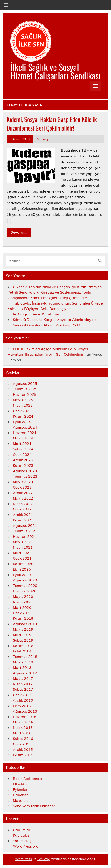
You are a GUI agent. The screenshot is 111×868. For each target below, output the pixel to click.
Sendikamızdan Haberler (34, 806)
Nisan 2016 (23, 728)
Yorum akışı (23, 841)
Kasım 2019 (23, 618)
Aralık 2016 (23, 700)
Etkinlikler (21, 784)
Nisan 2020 (23, 602)
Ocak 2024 (22, 454)
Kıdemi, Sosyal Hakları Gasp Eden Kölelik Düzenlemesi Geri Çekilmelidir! (52, 124)
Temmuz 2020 (25, 586)
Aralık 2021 (23, 515)
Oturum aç (22, 830)
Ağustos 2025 (25, 383)
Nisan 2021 (23, 547)
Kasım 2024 (23, 416)
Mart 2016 (22, 733)
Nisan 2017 (23, 684)
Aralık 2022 (23, 493)
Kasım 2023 (23, 465)
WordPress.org (26, 846)
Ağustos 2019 (25, 624)
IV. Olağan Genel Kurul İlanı (36, 314)
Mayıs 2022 (23, 498)
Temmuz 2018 (25, 657)
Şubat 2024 (23, 449)
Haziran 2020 (25, 591)
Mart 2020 (22, 607)
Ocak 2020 (22, 613)
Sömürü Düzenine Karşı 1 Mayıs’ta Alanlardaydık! (55, 320)
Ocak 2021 (22, 558)
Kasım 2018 (23, 646)
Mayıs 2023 (23, 482)
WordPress (23, 859)
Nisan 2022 (23, 504)
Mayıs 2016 (23, 722)
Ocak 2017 (22, 695)
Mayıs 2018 (23, 662)
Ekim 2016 (22, 706)
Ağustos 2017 (25, 673)
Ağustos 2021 (25, 525)
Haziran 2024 (25, 433)
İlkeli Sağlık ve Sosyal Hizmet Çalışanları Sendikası (55, 71)
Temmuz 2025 (25, 389)
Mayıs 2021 (23, 542)
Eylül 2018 (22, 651)
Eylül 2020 (22, 575)
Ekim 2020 (22, 569)
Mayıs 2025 (23, 400)
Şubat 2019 (23, 640)
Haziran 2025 (25, 394)
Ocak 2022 (22, 509)
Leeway (43, 859)
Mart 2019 (22, 635)
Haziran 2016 (25, 717)
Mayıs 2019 (23, 629)
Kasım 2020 (23, 564)
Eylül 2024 (22, 422)
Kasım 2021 (23, 520)
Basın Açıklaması (27, 779)
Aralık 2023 (23, 460)
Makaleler (21, 800)
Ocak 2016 (22, 744)
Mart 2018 (22, 667)
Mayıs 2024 (23, 438)
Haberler (20, 795)
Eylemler (20, 789)
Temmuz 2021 (25, 531)
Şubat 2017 (23, 689)
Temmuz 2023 (25, 476)
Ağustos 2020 (25, 580)
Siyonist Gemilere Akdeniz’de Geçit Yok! (46, 325)
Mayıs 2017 (23, 678)
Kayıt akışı (22, 835)
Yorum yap (45, 139)
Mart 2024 (22, 444)
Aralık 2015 (23, 749)
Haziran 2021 (25, 536)
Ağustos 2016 (25, 711)
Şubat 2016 (23, 739)
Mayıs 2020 (23, 596)
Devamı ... (19, 232)
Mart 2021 (22, 553)
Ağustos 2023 (25, 471)
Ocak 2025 (22, 411)
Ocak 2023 (22, 487)
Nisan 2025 (23, 405)
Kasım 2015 (23, 755)
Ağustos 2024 (25, 427)
